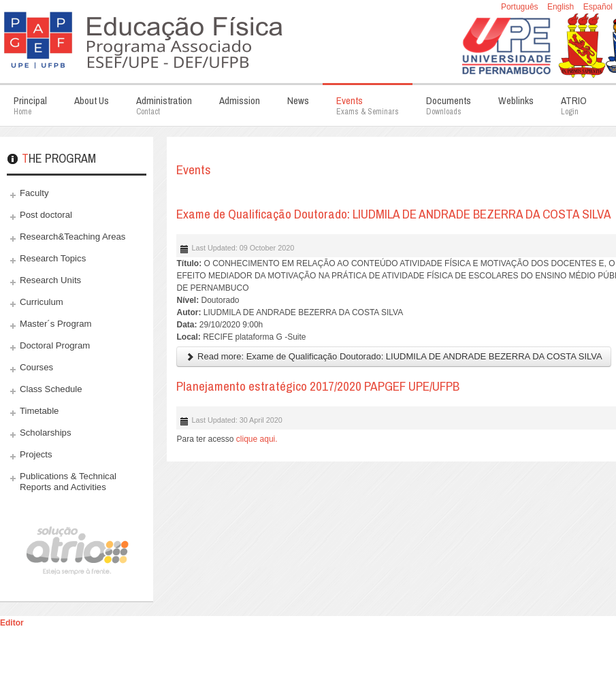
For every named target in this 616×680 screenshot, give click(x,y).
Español (598, 7)
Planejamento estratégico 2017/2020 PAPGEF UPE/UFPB (318, 386)
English (562, 7)
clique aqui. (258, 439)
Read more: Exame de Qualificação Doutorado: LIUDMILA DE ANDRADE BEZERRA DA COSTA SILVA (393, 356)
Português (521, 7)
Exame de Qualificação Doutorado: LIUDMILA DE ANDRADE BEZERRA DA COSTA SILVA (394, 214)
